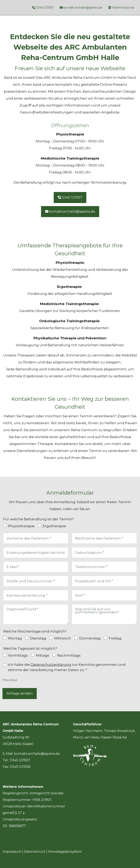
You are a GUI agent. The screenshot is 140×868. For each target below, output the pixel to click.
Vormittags (18, 655)
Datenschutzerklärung (51, 665)
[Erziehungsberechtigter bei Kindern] (36, 553)
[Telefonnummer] (104, 567)
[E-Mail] (36, 567)
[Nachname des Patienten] (104, 538)
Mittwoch (63, 638)
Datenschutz (35, 852)
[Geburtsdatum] (104, 553)
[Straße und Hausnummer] (36, 581)
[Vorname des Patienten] (36, 538)
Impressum (12, 852)
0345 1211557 (45, 8)
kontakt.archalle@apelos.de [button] (70, 211)
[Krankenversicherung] (36, 595)
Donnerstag (90, 638)
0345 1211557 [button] (70, 197)
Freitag (115, 638)
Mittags (43, 655)
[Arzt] (104, 595)
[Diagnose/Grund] (36, 614)
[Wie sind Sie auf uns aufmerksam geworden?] (104, 614)
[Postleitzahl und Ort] (104, 581)
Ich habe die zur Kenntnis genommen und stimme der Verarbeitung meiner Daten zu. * (67, 667)
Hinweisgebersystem (65, 852)
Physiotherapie (21, 526)
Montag (15, 638)
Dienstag (38, 638)
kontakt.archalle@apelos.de (83, 8)
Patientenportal (123, 8)
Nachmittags (69, 655)
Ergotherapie (54, 526)
